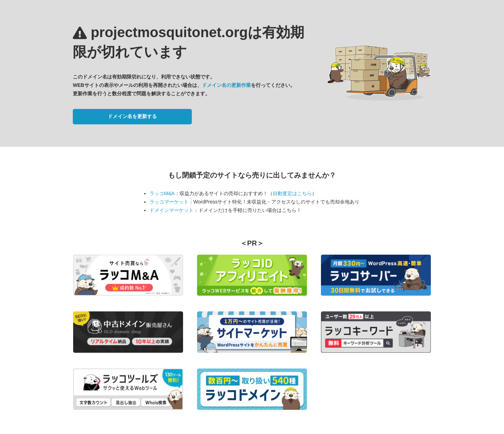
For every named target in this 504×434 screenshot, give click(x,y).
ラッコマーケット (169, 202)
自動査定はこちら (292, 193)
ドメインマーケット (171, 210)
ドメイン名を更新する (132, 116)
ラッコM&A (162, 193)
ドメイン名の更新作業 (226, 85)
